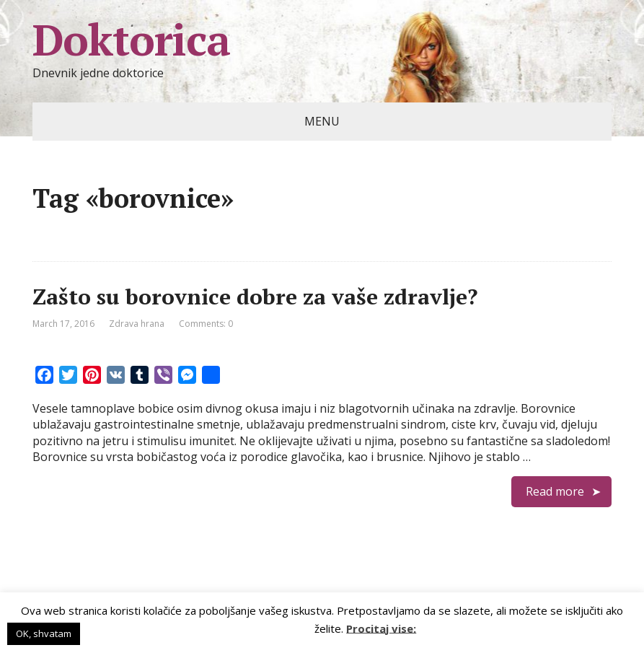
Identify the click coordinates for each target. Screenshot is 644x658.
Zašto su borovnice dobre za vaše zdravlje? (255, 297)
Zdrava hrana (137, 324)
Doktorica (131, 40)
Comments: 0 (206, 324)
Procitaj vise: (381, 628)
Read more (555, 491)
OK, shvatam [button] (44, 633)
